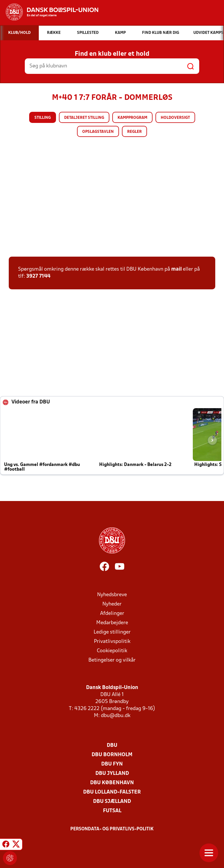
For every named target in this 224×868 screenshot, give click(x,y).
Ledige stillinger (112, 632)
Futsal (112, 811)
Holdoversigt (175, 118)
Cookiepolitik (112, 651)
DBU (112, 746)
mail (176, 269)
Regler (134, 132)
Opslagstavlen (98, 132)
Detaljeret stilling (84, 118)
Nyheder (112, 604)
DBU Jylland (112, 774)
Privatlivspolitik (112, 642)
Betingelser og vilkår (112, 660)
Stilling (43, 118)
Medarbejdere (112, 623)
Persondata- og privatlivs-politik (112, 829)
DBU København (112, 783)
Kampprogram (132, 118)
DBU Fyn (112, 764)
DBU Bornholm (112, 755)
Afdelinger (112, 614)
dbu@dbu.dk (116, 716)
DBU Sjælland (112, 802)
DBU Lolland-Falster (112, 792)
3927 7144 (38, 276)
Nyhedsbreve (112, 595)
